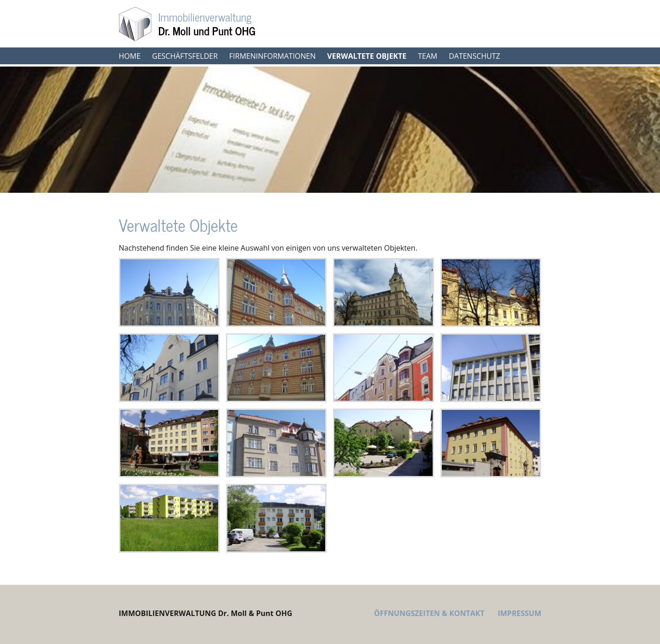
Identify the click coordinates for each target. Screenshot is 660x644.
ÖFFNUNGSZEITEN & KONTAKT (429, 613)
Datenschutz (474, 56)
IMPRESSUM (520, 613)
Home (130, 56)
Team (428, 56)
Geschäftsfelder (185, 56)
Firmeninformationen (272, 56)
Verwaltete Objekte (367, 56)
